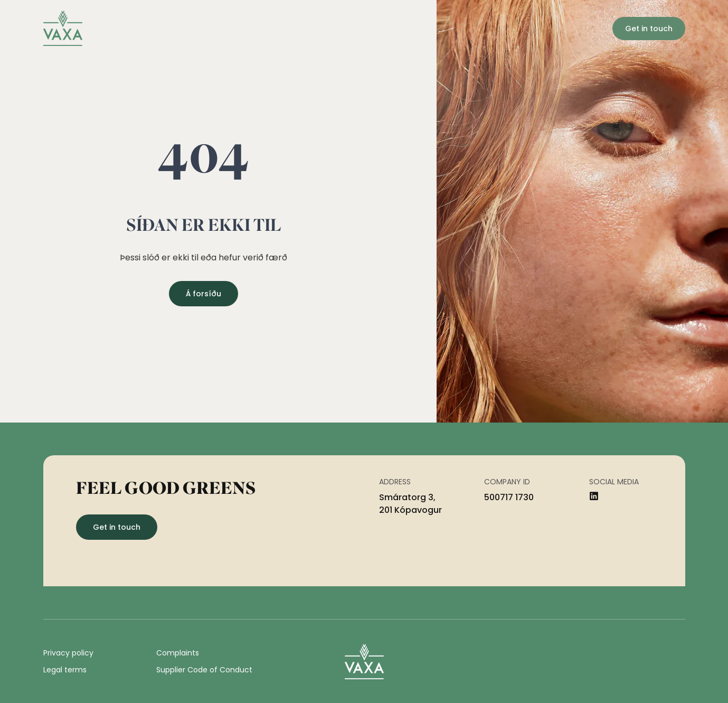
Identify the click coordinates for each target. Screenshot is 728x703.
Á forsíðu (204, 294)
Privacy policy (68, 653)
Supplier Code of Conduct (204, 670)
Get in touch (649, 29)
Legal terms (65, 670)
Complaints (178, 653)
